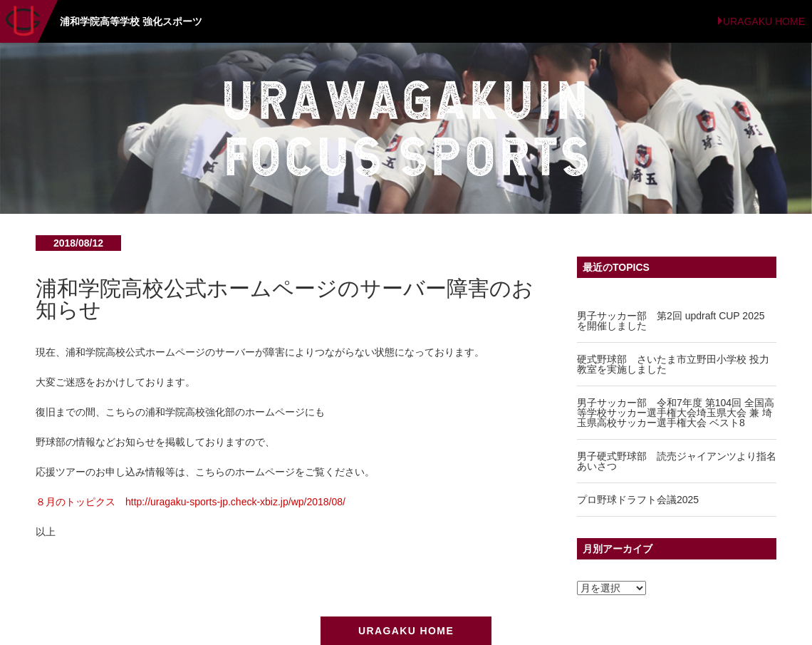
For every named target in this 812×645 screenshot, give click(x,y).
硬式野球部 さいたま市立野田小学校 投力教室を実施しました (673, 364)
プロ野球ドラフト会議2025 (638, 500)
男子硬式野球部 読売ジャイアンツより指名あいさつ (677, 461)
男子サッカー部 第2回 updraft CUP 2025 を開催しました (671, 321)
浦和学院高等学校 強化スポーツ (131, 21)
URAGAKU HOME (764, 21)
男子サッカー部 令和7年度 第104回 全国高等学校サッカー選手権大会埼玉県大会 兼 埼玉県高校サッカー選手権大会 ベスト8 (676, 413)
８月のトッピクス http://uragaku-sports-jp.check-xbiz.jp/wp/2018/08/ (191, 502)
